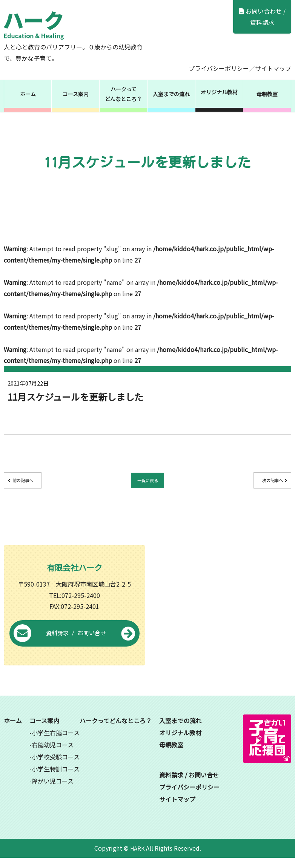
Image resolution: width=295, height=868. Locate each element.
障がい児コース (53, 791)
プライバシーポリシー (219, 68)
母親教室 (267, 94)
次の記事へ (257, 482)
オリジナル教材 (219, 92)
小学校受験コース (56, 767)
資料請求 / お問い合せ (75, 644)
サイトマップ (273, 68)
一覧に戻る (147, 482)
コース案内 (76, 94)
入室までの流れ (171, 94)
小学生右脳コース (56, 743)
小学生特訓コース (56, 779)
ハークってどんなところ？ (123, 94)
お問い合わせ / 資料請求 (262, 17)
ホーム (28, 94)
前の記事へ (38, 482)
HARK (137, 858)
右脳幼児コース (53, 755)
